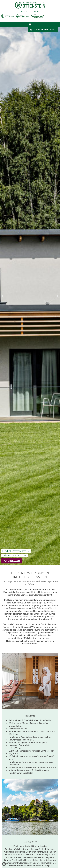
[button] (3, 296)
